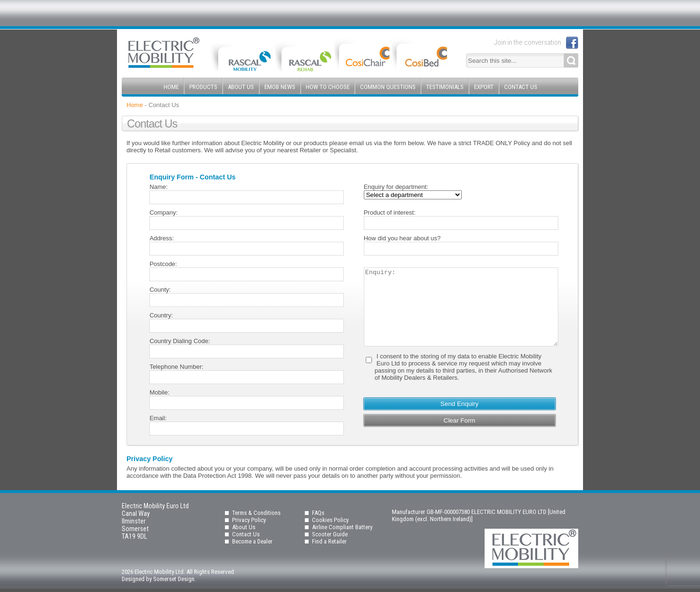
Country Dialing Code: (180, 341)
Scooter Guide (330, 534)
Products (203, 87)
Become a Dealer (252, 541)
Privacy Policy (249, 520)
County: (160, 290)
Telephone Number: (176, 367)
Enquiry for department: (396, 187)
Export (484, 87)
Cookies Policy (330, 520)
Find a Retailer (329, 541)
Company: (163, 212)
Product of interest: (390, 212)
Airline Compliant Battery (342, 527)
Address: (161, 238)
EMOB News (280, 87)
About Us (241, 87)
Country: (161, 315)
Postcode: (163, 264)
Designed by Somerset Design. (159, 579)
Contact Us (521, 87)
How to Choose (328, 87)
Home (171, 87)
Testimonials (445, 87)
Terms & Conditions (256, 513)
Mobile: (159, 392)
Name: (158, 187)
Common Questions (388, 87)
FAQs (318, 513)
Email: (158, 418)
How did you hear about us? (402, 238)
